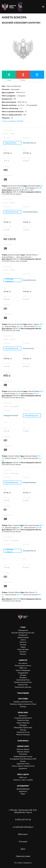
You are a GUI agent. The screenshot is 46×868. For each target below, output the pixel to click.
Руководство (23, 635)
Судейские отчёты (23, 764)
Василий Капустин (30, 143)
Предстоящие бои (23, 723)
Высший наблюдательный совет (23, 633)
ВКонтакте (23, 834)
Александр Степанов (9, 551)
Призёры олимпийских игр (23, 702)
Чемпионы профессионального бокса (23, 704)
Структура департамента (23, 718)
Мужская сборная (23, 749)
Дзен (23, 849)
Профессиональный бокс (23, 682)
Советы (23, 640)
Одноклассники (23, 856)
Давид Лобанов (11, 143)
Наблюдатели (23, 630)
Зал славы (23, 699)
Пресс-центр (23, 774)
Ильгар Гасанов (28, 348)
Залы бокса (23, 741)
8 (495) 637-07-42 (23, 820)
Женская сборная (23, 752)
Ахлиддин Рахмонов (11, 416)
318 (21, 108)
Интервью (23, 677)
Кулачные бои (23, 685)
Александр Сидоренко (9, 280)
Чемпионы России (23, 732)
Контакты (23, 652)
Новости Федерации (23, 670)
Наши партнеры (23, 649)
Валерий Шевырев (29, 482)
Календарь (23, 725)
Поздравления (23, 673)
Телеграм (23, 841)
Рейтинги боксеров (23, 735)
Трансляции (23, 693)
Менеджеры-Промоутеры (23, 727)
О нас (23, 627)
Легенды (23, 707)
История (23, 645)
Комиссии (23, 642)
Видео (23, 794)
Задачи (23, 647)
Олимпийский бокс (23, 680)
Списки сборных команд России (23, 766)
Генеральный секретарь (23, 687)
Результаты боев (23, 720)
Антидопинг (23, 786)
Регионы (23, 654)
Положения (23, 754)
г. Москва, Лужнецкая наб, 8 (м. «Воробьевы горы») (23, 811)
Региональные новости (23, 666)
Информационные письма (23, 756)
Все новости (23, 663)
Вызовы (23, 761)
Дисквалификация (23, 789)
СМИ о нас (23, 668)
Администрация (23, 637)
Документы (23, 716)
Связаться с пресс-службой (23, 780)
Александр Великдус (30, 212)
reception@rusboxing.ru (23, 827)
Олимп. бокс (23, 746)
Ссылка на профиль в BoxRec (13, 121)
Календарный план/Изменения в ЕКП (23, 759)
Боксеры (23, 730)
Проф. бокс (23, 712)
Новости (23, 660)
